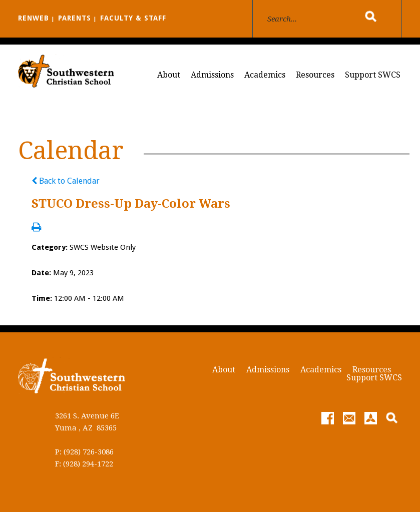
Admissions (212, 75)
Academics (265, 75)
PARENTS (75, 18)
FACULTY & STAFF (133, 18)
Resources (315, 75)
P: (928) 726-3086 (84, 452)
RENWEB (34, 18)
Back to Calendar (66, 181)
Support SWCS (373, 75)
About (169, 75)
